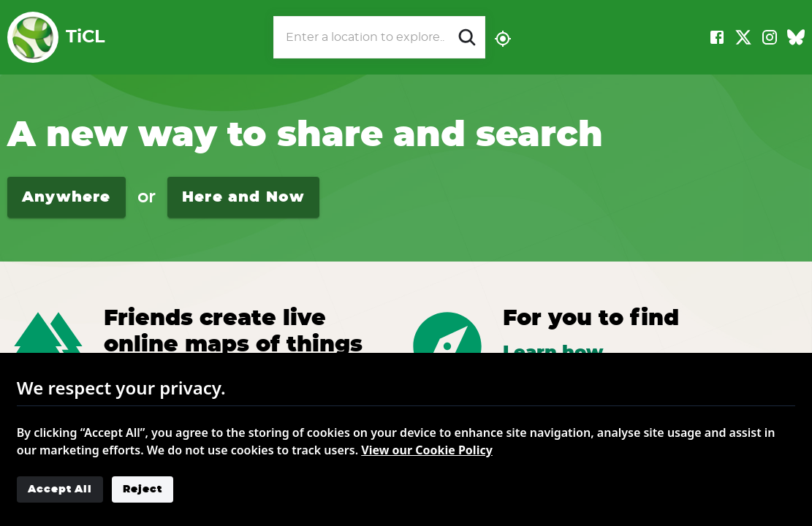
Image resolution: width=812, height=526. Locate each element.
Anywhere (67, 197)
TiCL (56, 37)
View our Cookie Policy (427, 450)
